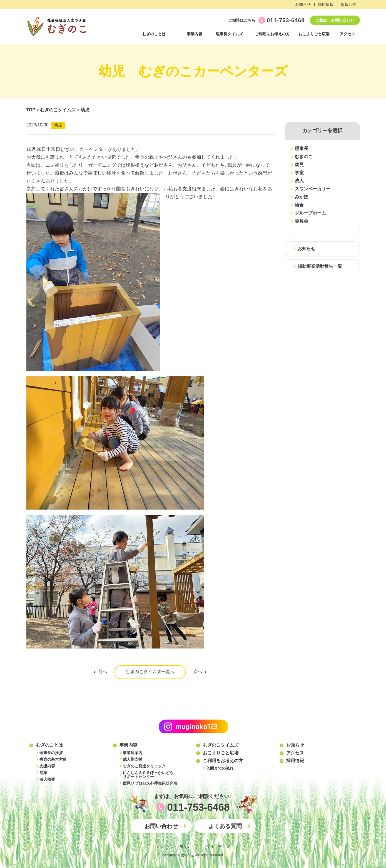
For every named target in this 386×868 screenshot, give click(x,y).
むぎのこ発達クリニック (144, 766)
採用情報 (326, 4)
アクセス (347, 34)
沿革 (43, 773)
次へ (198, 671)
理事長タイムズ (229, 34)
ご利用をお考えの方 (272, 34)
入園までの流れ (220, 768)
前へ (103, 671)
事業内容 (195, 34)
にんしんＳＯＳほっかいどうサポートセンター (148, 775)
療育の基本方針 (53, 759)
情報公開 (348, 4)
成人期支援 (133, 759)
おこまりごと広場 (314, 34)
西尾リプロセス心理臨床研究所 (150, 783)
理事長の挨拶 (51, 753)
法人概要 (47, 779)
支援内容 (47, 766)
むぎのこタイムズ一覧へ (150, 672)
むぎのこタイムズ (58, 110)
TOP (31, 110)
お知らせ (303, 4)
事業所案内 (133, 753)
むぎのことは (154, 34)
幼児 (85, 110)
